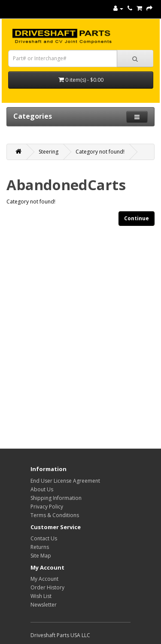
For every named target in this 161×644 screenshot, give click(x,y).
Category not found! (100, 152)
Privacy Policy (47, 507)
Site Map (41, 556)
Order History (47, 587)
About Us (42, 489)
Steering (49, 152)
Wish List (41, 596)
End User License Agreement (65, 481)
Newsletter (44, 605)
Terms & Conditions (55, 515)
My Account (44, 579)
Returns (40, 547)
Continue (137, 218)
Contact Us (44, 538)
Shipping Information (56, 498)
